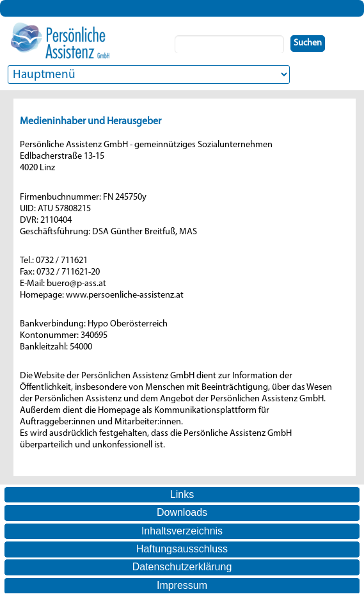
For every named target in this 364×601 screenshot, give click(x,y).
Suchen (308, 43)
